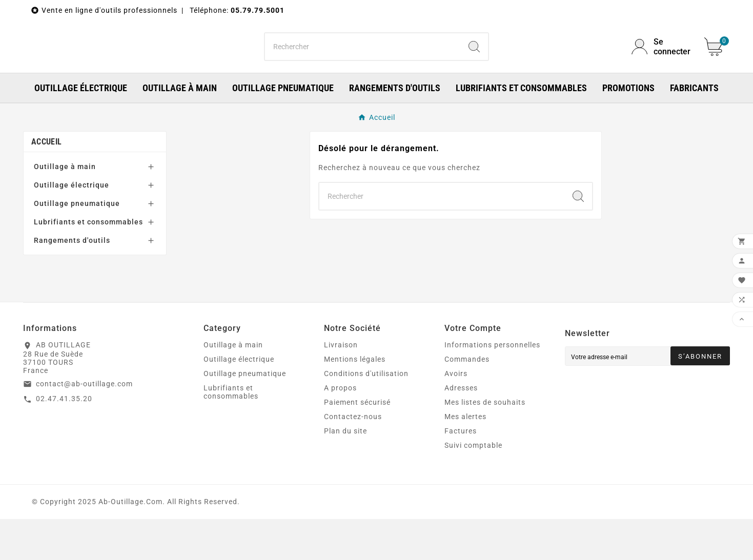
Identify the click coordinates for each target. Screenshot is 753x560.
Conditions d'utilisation (366, 414)
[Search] (474, 67)
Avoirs (456, 414)
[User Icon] (662, 67)
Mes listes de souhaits (485, 443)
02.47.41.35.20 (64, 440)
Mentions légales (355, 400)
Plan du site (345, 472)
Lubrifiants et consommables (88, 263)
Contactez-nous (353, 458)
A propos (340, 429)
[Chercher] (363, 67)
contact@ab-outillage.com (84, 425)
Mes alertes (465, 458)
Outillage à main (65, 208)
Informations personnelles (492, 386)
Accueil (46, 183)
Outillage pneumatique (77, 244)
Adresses (461, 429)
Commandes (467, 400)
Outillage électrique (72, 226)
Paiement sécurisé (357, 443)
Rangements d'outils (72, 281)
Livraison (341, 386)
